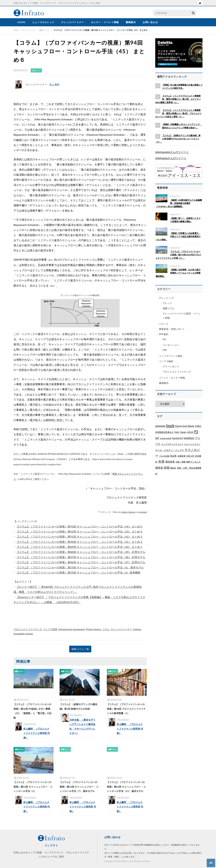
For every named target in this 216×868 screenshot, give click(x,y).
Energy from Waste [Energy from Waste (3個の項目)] (185, 426)
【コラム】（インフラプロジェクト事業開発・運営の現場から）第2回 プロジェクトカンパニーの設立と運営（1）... (178, 113)
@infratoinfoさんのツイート (172, 152)
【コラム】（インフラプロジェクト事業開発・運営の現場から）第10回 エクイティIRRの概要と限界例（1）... (178, 99)
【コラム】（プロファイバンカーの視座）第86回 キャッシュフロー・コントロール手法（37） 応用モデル (81, 562)
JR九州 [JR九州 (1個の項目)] (190, 432)
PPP (165, 350)
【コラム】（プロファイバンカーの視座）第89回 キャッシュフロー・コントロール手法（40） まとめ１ (79, 547)
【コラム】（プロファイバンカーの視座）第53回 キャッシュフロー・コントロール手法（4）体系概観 (78, 572)
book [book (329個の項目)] (170, 425)
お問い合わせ (112, 837)
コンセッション (171, 345)
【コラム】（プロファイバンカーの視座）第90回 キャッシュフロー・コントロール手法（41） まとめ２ (79, 542)
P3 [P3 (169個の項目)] (196, 432)
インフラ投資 (50, 629)
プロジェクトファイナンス (28, 629)
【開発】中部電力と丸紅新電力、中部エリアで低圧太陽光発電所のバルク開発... (178, 236)
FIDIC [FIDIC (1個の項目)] (177, 432)
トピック (164, 324)
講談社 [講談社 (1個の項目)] (173, 468)
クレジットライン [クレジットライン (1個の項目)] (192, 444)
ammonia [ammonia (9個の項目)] (160, 426)
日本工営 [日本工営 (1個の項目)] (190, 456)
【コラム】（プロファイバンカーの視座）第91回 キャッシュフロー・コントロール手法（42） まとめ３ (79, 536)
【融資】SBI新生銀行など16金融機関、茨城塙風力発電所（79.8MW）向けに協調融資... (179, 203)
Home (16, 30)
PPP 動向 (164, 334)
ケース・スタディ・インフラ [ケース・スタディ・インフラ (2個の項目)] (170, 450)
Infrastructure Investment (72, 629)
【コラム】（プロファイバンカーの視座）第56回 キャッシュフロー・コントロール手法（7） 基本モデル (79, 787)
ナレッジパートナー (121, 629)
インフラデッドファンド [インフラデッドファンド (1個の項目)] (172, 444)
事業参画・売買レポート (172, 329)
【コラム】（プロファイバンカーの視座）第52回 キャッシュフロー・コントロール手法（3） (33, 787)
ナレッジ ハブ (166, 298)
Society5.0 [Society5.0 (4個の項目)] (178, 438)
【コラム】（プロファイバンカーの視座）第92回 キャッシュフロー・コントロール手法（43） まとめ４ (79, 531)
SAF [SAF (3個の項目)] (157, 438)
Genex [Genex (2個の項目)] (183, 432)
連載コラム (169, 308)
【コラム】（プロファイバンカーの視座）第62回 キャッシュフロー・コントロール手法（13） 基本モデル (126, 787)
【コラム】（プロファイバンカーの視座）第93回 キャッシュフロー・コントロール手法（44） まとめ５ (79, 526)
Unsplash (143, 512)
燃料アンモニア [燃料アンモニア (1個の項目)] (193, 462)
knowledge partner (23, 634)
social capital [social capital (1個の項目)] (166, 438)
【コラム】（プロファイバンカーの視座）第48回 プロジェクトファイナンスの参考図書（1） (126, 709)
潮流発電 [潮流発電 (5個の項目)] (170, 462)
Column (137, 629)
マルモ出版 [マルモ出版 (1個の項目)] (164, 456)
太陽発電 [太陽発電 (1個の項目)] (181, 456)
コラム (106, 629)
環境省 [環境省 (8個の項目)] (159, 468)
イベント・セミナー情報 (172, 378)
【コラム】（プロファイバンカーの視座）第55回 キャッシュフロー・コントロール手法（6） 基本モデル (80, 567)
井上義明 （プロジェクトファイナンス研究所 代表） (39, 733)
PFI (164, 339)
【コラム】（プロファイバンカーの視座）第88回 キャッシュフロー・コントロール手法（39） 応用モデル (81, 552)
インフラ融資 (166, 361)
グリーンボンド (171, 366)
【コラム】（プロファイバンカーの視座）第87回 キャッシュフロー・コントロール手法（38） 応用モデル (81, 557)
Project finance (94, 629)
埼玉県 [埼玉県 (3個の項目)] (173, 456)
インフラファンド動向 (171, 356)
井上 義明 (54, 84)
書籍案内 (164, 383)
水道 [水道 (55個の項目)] (161, 461)
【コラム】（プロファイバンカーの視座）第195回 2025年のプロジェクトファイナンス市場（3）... (178, 255)
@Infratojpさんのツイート (171, 158)
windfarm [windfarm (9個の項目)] (189, 438)
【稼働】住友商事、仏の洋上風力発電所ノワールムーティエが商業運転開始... (178, 273)
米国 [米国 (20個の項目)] (167, 468)
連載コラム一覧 (80, 649)
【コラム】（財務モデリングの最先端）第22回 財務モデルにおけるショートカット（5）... (178, 139)
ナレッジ (167, 303)
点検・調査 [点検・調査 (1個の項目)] (181, 462)
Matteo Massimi (128, 512)
